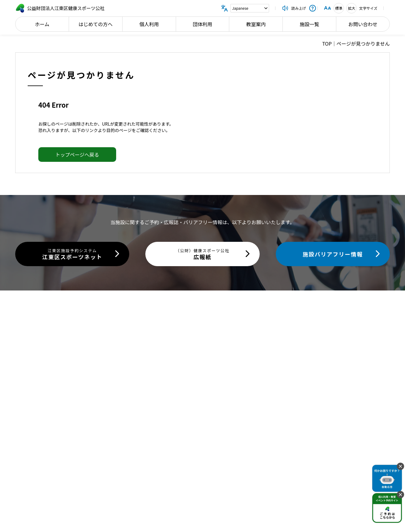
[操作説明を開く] (313, 8)
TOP (327, 43)
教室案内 (256, 24)
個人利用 (149, 24)
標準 (339, 8)
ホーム (42, 24)
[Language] (250, 8)
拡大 (351, 8)
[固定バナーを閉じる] (400, 466)
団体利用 (202, 24)
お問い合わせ (363, 24)
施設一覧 (310, 24)
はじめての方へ (95, 24)
